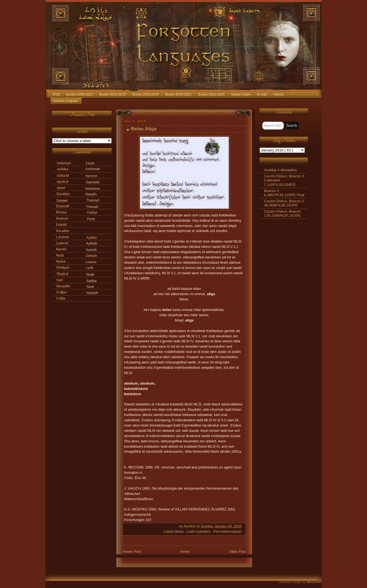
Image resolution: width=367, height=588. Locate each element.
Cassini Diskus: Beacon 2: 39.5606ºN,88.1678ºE (284, 203)
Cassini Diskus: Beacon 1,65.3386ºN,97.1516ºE (282, 214)
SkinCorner (314, 582)
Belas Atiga (144, 129)
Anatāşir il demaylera (280, 170)
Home (185, 552)
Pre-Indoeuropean (227, 532)
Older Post (237, 552)
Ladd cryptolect (199, 532)
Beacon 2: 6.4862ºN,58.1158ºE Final (284, 193)
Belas (180, 532)
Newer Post (132, 552)
